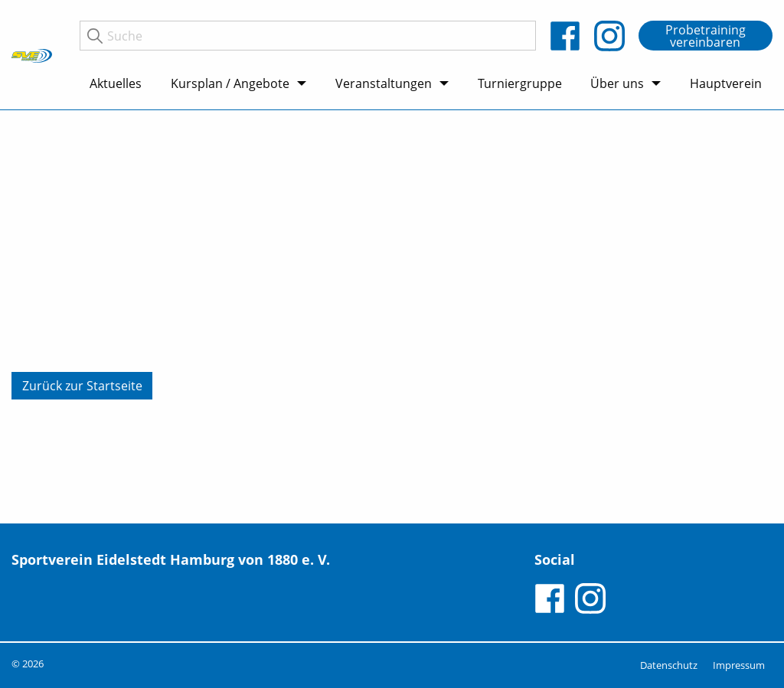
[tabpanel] (392, 317)
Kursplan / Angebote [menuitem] (230, 83)
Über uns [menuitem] (617, 83)
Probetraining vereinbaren (706, 36)
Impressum (739, 665)
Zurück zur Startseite (82, 386)
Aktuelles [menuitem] (116, 83)
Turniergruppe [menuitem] (520, 83)
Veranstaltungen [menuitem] (384, 83)
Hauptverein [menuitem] (726, 83)
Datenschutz (669, 665)
